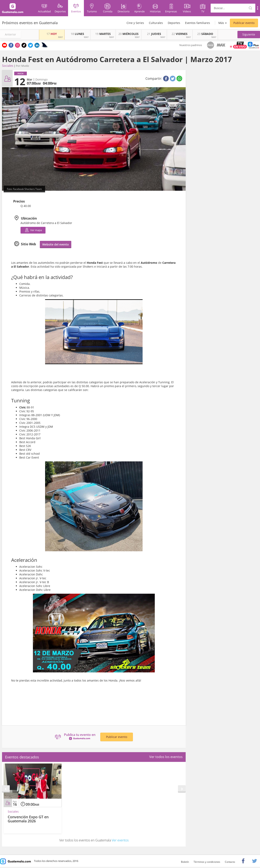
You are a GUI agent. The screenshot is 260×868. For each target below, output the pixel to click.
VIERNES (180, 34)
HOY (52, 34)
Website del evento (56, 244)
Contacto (230, 862)
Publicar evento (244, 23)
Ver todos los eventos (166, 757)
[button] (249, 34)
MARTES (103, 34)
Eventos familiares (198, 23)
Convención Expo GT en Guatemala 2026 (28, 819)
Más (221, 23)
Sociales (8, 66)
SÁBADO (205, 34)
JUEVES (154, 34)
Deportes (174, 23)
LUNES (77, 34)
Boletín (185, 862)
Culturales (156, 23)
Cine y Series (135, 23)
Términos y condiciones (207, 862)
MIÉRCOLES (128, 34)
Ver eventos (120, 840)
